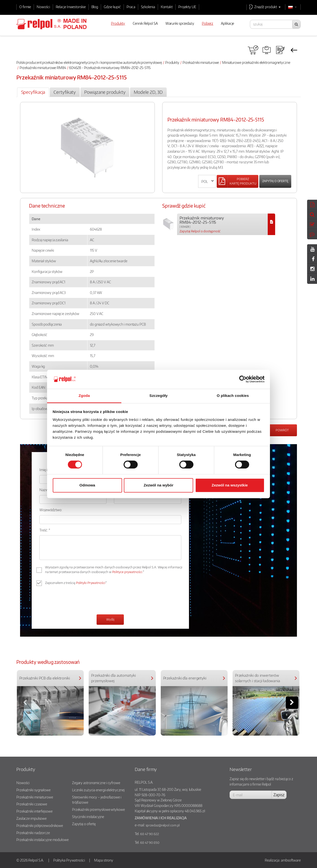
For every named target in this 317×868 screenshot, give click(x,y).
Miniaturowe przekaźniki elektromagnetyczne (256, 62)
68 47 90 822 (150, 834)
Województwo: (51, 510)
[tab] (33, 92)
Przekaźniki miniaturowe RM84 (43, 68)
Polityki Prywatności (91, 583)
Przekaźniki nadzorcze (33, 833)
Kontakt (167, 7)
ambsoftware (291, 860)
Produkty (172, 62)
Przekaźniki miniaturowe (201, 62)
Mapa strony (104, 860)
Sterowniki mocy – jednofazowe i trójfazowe (97, 800)
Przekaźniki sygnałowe (33, 790)
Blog (95, 7)
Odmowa (87, 485)
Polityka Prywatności (69, 860)
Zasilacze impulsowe (31, 818)
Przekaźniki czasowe (32, 804)
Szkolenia (148, 7)
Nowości (43, 7)
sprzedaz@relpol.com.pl (163, 825)
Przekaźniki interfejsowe (34, 811)
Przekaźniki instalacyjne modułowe (42, 840)
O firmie (25, 7)
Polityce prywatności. (128, 572)
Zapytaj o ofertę (275, 181)
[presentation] (77, 601)
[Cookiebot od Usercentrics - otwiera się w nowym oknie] (243, 379)
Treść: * (45, 530)
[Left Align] (238, 181)
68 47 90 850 (150, 843)
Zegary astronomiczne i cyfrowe (96, 783)
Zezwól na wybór (158, 485)
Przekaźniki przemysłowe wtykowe (98, 809)
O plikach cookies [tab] (233, 396)
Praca (131, 7)
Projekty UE (187, 7)
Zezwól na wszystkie (230, 485)
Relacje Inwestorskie (71, 7)
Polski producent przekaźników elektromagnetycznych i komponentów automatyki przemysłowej (89, 62)
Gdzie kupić (112, 7)
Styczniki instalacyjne (88, 817)
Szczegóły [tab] (158, 396)
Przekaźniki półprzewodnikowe (40, 825)
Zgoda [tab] (84, 396)
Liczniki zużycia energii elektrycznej (98, 790)
